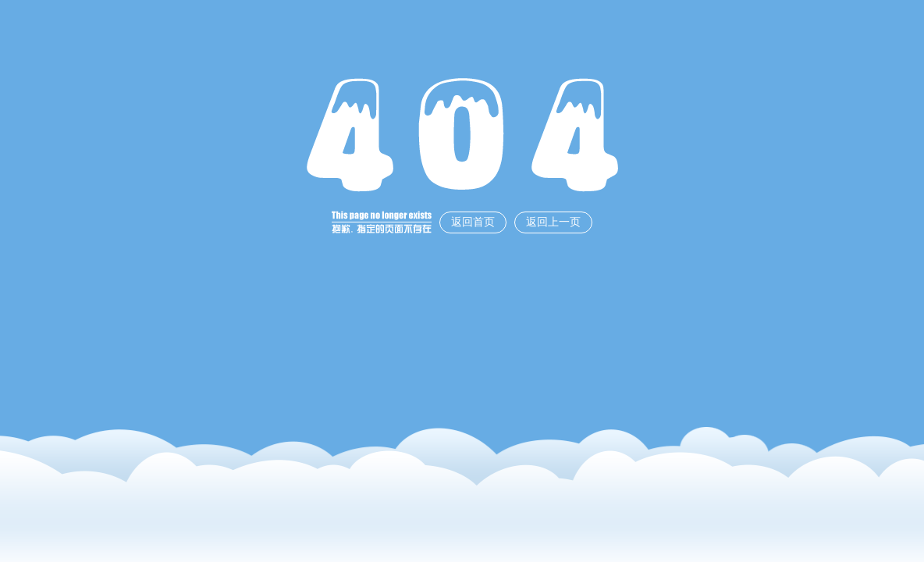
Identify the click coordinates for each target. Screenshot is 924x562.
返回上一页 (553, 222)
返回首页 (473, 222)
